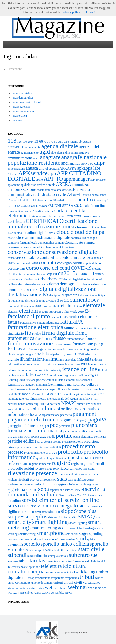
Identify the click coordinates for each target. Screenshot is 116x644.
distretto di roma (35, 301)
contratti (48, 262)
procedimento (78, 446)
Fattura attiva (28, 323)
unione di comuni (42, 583)
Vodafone (13, 588)
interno (39, 370)
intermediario (16, 370)
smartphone (51, 533)
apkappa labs (89, 168)
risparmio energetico (88, 474)
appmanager (77, 179)
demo (54, 284)
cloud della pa (87, 232)
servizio (17, 505)
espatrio (44, 312)
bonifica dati (56, 200)
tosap (31, 578)
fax (77, 328)
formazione (62, 344)
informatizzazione (51, 364)
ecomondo (14, 306)
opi (57, 409)
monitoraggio (72, 394)
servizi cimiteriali (43, 500)
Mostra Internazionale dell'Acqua (58, 399)
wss (10, 593)
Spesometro (66, 539)
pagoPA (98, 419)
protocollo (70, 452)
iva (14, 375)
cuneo (99, 274)
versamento (91, 582)
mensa (44, 389)
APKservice (33, 173)
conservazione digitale (70, 252)
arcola (51, 185)
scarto (26, 484)
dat (36, 279)
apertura (54, 169)
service (69, 490)
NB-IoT (93, 399)
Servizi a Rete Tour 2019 (74, 495)
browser (44, 206)
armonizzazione (22, 189)
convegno (64, 263)
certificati (16, 221)
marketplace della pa (83, 384)
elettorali (13, 312)
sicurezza (95, 506)
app (52, 173)
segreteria (16, 489)
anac (36, 158)
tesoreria (50, 572)
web (49, 587)
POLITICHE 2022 (35, 437)
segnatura (93, 484)
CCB (70, 216)
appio (39, 180)
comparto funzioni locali (22, 243)
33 (36, 141)
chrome (81, 227)
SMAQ (86, 516)
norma (44, 404)
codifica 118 (78, 238)
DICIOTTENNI (29, 290)
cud (91, 274)
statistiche (71, 550)
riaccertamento (71, 468)
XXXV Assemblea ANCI (57, 593)
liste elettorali (67, 380)
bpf (105, 200)
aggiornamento (30, 153)
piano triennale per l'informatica (52, 428)
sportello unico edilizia (65, 544)
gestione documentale (65, 349)
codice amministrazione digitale (41, 237)
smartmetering (27, 534)
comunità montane (63, 247)
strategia (53, 556)
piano (78, 425)
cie (91, 226)
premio (57, 442)
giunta (11, 354)
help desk (55, 354)
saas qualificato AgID (81, 480)
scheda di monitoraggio (48, 484)
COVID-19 (81, 268)
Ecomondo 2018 (31, 306)
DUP (95, 300)
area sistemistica (23, 93)
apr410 (94, 180)
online (46, 408)
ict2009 (80, 354)
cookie (78, 263)
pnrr (20, 437)
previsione (92, 441)
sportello (31, 544)
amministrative (80, 153)
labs (30, 375)
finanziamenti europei (92, 328)
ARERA (64, 184)
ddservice (54, 279)
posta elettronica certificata (90, 437)
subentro (79, 555)
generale (18, 120)
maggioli (30, 385)
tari (34, 560)
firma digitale (58, 333)
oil (35, 409)
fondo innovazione (30, 343)
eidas (79, 306)
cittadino (17, 233)
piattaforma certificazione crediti (83, 431)
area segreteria (21, 107)
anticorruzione (16, 169)
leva (86, 375)
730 (46, 142)
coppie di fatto (92, 263)
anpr (100, 163)
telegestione (33, 567)
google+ (30, 354)
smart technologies (84, 528)
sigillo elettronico (21, 512)
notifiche (55, 404)
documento (77, 300)
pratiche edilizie (22, 441)
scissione (72, 484)
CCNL (78, 216)
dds (41, 279)
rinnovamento (66, 474)
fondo (90, 338)
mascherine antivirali (23, 389)
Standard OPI (56, 550)
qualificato (43, 458)
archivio (42, 185)
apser (103, 180)
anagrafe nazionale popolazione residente (57, 160)
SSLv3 (29, 550)
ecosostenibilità (51, 306)
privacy (12, 447)
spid (81, 538)
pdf (47, 426)
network (12, 404)
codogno (92, 238)
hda (45, 354)
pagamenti (85, 414)
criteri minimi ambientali (31, 274)
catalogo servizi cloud (44, 216)
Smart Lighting (78, 523)
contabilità (49, 257)
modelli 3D (14, 394)
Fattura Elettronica (48, 323)
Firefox (37, 334)
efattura (68, 306)
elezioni (29, 311)
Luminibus (16, 384)
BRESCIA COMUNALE (23, 206)
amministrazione (20, 158)
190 (25, 142)
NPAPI (69, 403)
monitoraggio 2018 (93, 394)
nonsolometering (28, 404)
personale (65, 426)
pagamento (69, 420)
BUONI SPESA (61, 206)
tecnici (101, 561)
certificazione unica (51, 226)
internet (29, 370)
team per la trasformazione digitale (75, 561)
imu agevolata (68, 360)
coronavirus (16, 268)
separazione (57, 490)
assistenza (76, 190)
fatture (69, 328)
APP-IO (53, 179)
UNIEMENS (23, 583)
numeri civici (85, 404)
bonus (99, 200)
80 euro (59, 142)
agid (45, 152)
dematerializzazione (33, 284)
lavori (52, 375)
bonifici (71, 200)
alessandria (63, 153)
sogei (84, 533)
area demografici (23, 98)
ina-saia (84, 359)
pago (84, 420)
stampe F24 (41, 550)
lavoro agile (64, 375)
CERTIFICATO (45, 221)
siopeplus (36, 516)
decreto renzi (94, 279)
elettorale (94, 305)
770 (51, 142)
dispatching (71, 295)
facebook (56, 317)
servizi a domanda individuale (56, 492)
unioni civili (73, 582)
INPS (84, 364)
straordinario (37, 556)
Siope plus (85, 511)
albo (53, 153)
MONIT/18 (56, 394)
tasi (43, 560)
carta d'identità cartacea (39, 211)
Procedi (90, 12)
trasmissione (43, 578)
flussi (49, 339)
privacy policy (71, 12)
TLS (25, 578)
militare (61, 389)
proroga (51, 452)
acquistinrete (33, 147)
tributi (87, 577)
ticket (75, 572)
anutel (43, 168)
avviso (87, 195)
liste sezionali (84, 380)
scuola (82, 484)
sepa (44, 489)
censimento (91, 216)
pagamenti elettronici (33, 419)
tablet (24, 561)
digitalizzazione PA (28, 294)
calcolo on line (94, 206)
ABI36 (87, 142)
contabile (30, 257)
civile (52, 233)
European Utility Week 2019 (67, 312)
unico (11, 583)
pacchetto (66, 415)
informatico (15, 364)
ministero (87, 389)
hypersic (68, 354)
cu (55, 274)
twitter (99, 578)
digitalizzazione (78, 289)
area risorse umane (24, 111)
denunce (88, 284)
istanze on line (80, 369)
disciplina (55, 295)
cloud (63, 232)
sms (68, 534)
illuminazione (32, 359)
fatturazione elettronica (35, 327)
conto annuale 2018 (26, 263)
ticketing (87, 572)
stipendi (17, 555)
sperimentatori (27, 539)
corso (33, 268)
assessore (62, 190)
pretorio (78, 442)
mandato (47, 385)
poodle (51, 437)
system (13, 561)
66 (41, 141)
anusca (32, 168)
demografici (71, 284)
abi (81, 142)
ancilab (75, 163)
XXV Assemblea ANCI (27, 593)
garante (45, 349)
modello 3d (42, 394)
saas (62, 479)
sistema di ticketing (60, 517)
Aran (33, 185)
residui (29, 468)
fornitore (34, 349)
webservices (97, 588)
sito (74, 517)
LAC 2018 (42, 375)
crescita (97, 269)
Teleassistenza (16, 567)
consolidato (14, 258)
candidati (19, 211)
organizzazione (50, 415)
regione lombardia (40, 464)
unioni (58, 582)
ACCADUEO (16, 147)
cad (78, 205)
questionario (81, 457)
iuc (9, 375)
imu (54, 359)
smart (99, 517)
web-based (61, 588)
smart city (20, 522)
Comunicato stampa (80, 242)
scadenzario (15, 484)
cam (10, 211)
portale (64, 436)
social (74, 534)
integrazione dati (98, 364)
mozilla (83, 399)
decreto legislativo (74, 279)
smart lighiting (50, 522)
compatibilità (46, 243)
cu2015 (67, 273)
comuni (59, 243)
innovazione (73, 364)
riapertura (89, 469)
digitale (49, 289)
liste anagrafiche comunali (42, 380)
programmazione (34, 453)
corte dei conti (55, 268)
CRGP (11, 274)
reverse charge (43, 469)
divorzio (51, 301)
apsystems (14, 185)
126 (19, 142)
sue (94, 555)
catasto (62, 216)
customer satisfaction (20, 279)
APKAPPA (68, 168)
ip (60, 370)
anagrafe (50, 157)
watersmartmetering (32, 588)
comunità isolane (41, 247)
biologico (42, 200)
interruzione (51, 370)
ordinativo (70, 409)
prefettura (45, 441)
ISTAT (103, 370)
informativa (29, 364)
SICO (83, 506)
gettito (83, 349)
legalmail (77, 375)
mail (39, 385)
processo (15, 452)
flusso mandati (75, 339)
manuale (60, 384)
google (20, 354)
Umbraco (84, 632)
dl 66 (60, 301)
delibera (12, 284)
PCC (41, 426)
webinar (78, 587)
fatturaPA (72, 322)
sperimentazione (47, 539)
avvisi (78, 195)
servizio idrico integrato (53, 506)
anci (65, 163)
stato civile (91, 549)
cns (10, 238)
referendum (18, 463)
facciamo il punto (29, 316)
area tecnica (20, 116)
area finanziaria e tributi (27, 102)
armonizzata (81, 185)
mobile (100, 389)
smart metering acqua (49, 528)
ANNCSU (87, 164)
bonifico (86, 200)
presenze (67, 442)
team (50, 561)
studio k (63, 556)
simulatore (41, 512)
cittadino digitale (35, 233)
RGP (56, 469)
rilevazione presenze (32, 473)
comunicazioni (19, 247)
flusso (59, 338)
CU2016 (82, 274)
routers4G (50, 480)
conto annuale (72, 257)
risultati (12, 480)
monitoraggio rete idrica (22, 399)
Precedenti (16, 69)
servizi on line (82, 500)
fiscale (40, 339)
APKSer (13, 174)
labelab (21, 375)
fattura (13, 322)
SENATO (32, 490)
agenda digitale (60, 146)
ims (47, 360)
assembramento (46, 190)
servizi (79, 490)
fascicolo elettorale (80, 317)
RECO (99, 458)
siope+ (16, 516)
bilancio (26, 199)
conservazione (25, 252)
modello (28, 394)
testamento (63, 572)
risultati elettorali (31, 479)
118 (12, 141)
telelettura (51, 566)
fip (28, 333)
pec (54, 425)
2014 (31, 142)
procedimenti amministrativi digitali (39, 447)
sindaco (54, 512)
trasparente (57, 578)
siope (67, 511)
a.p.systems (71, 142)
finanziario (16, 333)
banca (95, 195)
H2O (38, 354)
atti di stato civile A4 (54, 194)
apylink (25, 185)
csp (50, 274)
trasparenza (72, 578)
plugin (12, 436)
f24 (88, 311)
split (90, 539)
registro (61, 463)
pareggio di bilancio (23, 426)
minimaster (73, 389)
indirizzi (97, 360)
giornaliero (94, 349)
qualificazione (59, 458)
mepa (52, 389)
